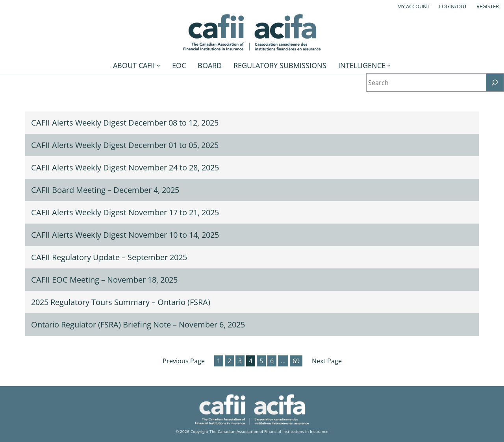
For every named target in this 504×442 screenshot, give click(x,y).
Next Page (327, 361)
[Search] (495, 82)
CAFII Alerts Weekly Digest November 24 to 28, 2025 (125, 167)
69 (296, 361)
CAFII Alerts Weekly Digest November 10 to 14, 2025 (125, 235)
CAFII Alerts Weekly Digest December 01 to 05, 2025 (125, 145)
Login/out (453, 6)
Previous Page (184, 361)
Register (488, 6)
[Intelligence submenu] (389, 65)
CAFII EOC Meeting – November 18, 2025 (104, 280)
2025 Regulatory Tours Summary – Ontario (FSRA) (121, 302)
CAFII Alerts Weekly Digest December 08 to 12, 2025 (125, 123)
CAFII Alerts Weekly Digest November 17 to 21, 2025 (125, 212)
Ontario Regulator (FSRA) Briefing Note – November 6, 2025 (138, 325)
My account (413, 6)
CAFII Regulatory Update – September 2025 (109, 257)
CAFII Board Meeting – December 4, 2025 (105, 190)
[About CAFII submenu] (158, 65)
